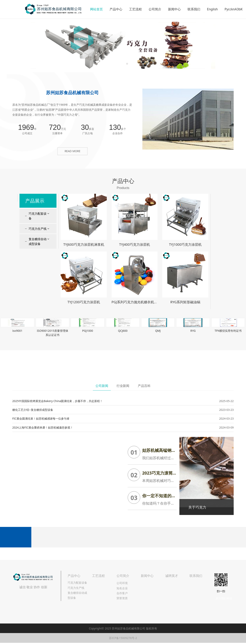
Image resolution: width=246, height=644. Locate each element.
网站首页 (96, 9)
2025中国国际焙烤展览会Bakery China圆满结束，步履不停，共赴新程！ (58, 401)
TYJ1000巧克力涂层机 (185, 244)
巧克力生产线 (38, 229)
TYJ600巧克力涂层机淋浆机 (84, 244)
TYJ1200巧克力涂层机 (84, 302)
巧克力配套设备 (38, 216)
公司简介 (155, 9)
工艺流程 (135, 9)
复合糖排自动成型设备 (38, 241)
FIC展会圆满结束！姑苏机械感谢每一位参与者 (41, 418)
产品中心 (116, 9)
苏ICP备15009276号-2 (123, 638)
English (212, 9)
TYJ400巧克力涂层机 (134, 244)
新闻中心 (174, 9)
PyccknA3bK (234, 9)
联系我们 (194, 9)
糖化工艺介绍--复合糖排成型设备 (33, 410)
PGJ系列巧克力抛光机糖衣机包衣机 (138, 302)
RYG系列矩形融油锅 (185, 302)
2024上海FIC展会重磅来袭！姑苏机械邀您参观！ (43, 427)
